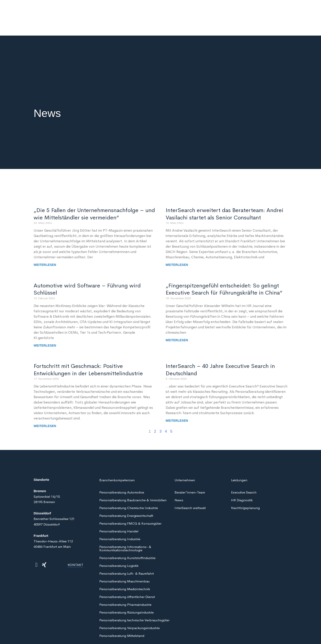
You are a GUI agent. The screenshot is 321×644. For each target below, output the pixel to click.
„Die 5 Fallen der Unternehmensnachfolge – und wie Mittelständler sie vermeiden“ (94, 195)
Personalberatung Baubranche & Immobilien (133, 481)
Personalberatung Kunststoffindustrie (127, 539)
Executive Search (244, 474)
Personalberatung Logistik (119, 547)
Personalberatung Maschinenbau (124, 563)
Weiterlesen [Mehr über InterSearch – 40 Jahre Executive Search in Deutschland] (177, 402)
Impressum (107, 636)
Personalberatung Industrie (120, 520)
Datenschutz (44, 636)
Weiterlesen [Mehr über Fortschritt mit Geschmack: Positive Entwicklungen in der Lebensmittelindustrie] (45, 407)
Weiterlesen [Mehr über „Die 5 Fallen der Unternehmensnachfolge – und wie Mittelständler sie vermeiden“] (45, 246)
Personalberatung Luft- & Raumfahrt (127, 555)
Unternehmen (185, 461)
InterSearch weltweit (190, 489)
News (179, 481)
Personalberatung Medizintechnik (125, 570)
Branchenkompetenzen (117, 461)
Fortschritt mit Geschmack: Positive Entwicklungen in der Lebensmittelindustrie (88, 351)
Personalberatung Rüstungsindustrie (126, 594)
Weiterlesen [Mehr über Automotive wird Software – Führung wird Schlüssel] (45, 327)
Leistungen (239, 461)
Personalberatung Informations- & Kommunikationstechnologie (125, 530)
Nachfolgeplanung (245, 489)
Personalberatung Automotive (122, 474)
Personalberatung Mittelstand (122, 617)
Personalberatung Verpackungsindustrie (129, 609)
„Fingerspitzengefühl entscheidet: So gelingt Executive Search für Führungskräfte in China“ (224, 271)
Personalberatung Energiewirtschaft (126, 497)
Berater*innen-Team (190, 474)
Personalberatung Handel (119, 513)
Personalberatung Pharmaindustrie (125, 586)
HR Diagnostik (242, 481)
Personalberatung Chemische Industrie (129, 489)
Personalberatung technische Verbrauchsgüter (134, 601)
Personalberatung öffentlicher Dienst (127, 578)
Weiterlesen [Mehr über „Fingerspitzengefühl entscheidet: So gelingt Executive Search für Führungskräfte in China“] (177, 321)
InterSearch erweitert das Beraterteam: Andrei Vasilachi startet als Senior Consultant (224, 195)
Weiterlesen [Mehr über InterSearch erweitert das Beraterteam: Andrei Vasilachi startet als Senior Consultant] (177, 246)
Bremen (40, 472)
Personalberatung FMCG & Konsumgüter (130, 505)
